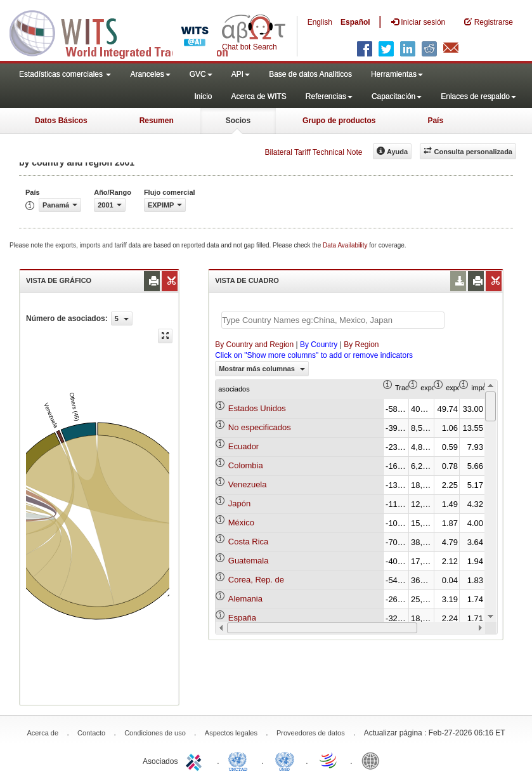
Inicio (203, 96)
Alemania (245, 599)
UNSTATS (285, 760)
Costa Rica (249, 542)
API (241, 74)
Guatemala (249, 561)
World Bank (373, 760)
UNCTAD (240, 760)
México (241, 523)
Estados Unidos (257, 408)
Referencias (329, 96)
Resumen (157, 121)
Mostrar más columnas (262, 369)
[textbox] (333, 320)
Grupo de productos (339, 121)
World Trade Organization (329, 760)
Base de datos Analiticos (310, 74)
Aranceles (150, 74)
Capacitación (397, 96)
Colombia (246, 465)
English (320, 22)
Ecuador (243, 446)
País (435, 121)
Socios (238, 121)
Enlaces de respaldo (478, 96)
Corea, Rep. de (256, 580)
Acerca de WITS (258, 96)
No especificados (260, 427)
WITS (127, 32)
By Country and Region (254, 345)
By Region (361, 345)
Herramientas (397, 74)
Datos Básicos (61, 121)
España (242, 618)
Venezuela (248, 484)
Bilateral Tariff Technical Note (313, 152)
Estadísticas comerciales (65, 74)
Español (355, 22)
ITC (196, 760)
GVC (201, 74)
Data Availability (346, 245)
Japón (239, 503)
